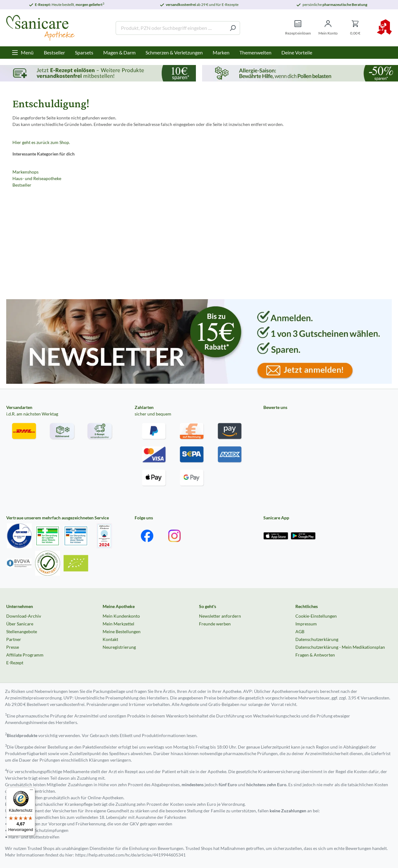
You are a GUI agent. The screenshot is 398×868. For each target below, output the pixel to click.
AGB (300, 631)
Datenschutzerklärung (317, 639)
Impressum (306, 624)
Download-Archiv (24, 616)
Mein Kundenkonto (121, 616)
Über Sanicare (20, 624)
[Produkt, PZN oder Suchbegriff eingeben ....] (171, 28)
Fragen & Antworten (315, 655)
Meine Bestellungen (122, 631)
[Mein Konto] (328, 28)
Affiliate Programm (25, 655)
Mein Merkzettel (118, 624)
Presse (13, 647)
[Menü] (23, 53)
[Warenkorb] (355, 28)
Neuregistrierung (119, 647)
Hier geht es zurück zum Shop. (41, 142)
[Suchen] (233, 28)
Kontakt (110, 639)
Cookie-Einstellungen (316, 616)
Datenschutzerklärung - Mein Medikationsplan (340, 647)
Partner (14, 639)
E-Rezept (15, 663)
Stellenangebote (22, 631)
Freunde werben (215, 624)
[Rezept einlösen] (298, 28)
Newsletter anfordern (220, 616)
